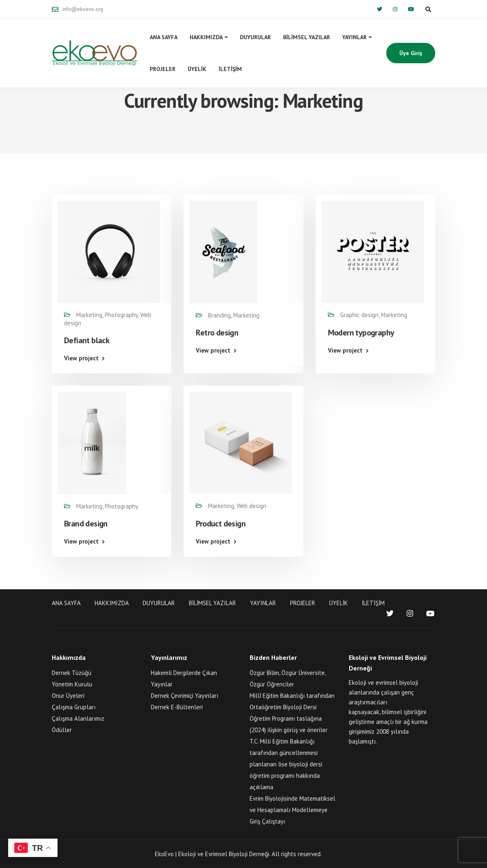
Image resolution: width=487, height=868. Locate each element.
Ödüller (62, 730)
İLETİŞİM (230, 69)
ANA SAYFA (164, 37)
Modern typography (361, 333)
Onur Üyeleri (68, 696)
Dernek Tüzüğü (72, 673)
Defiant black (87, 340)
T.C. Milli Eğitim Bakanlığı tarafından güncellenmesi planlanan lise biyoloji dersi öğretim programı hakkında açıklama (286, 764)
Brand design (86, 524)
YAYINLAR (354, 37)
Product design (221, 524)
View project (81, 358)
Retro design (217, 333)
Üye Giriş (411, 53)
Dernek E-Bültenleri (177, 707)
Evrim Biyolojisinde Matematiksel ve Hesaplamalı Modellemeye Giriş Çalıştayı (292, 810)
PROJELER (163, 69)
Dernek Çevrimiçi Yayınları (185, 696)
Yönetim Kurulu (72, 684)
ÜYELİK (197, 69)
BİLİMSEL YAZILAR (307, 37)
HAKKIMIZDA (206, 37)
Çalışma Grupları (74, 707)
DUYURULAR (255, 37)
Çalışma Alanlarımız (78, 718)
